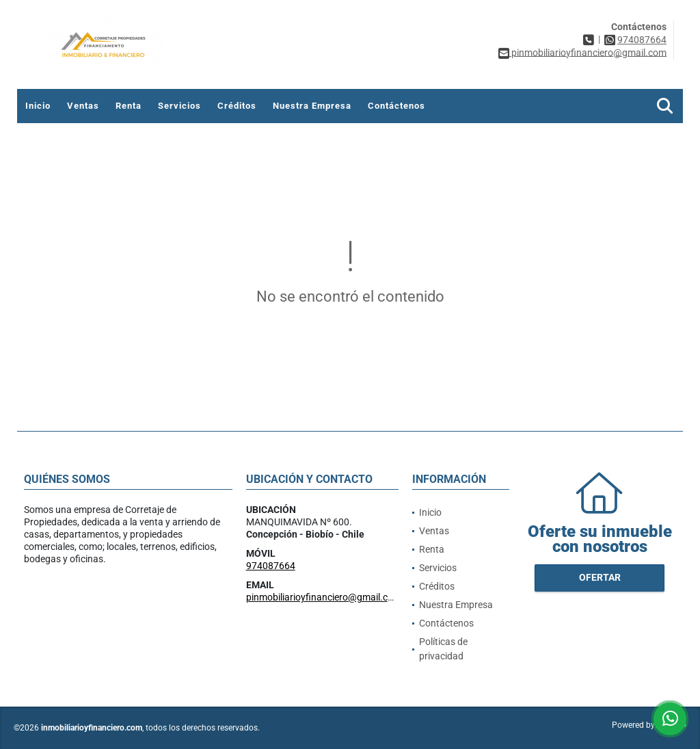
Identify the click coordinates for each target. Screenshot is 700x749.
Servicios (179, 106)
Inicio (38, 106)
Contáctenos (396, 106)
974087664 (642, 40)
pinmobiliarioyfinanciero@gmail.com (324, 597)
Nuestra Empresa (312, 106)
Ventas (83, 106)
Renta (129, 106)
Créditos (237, 106)
